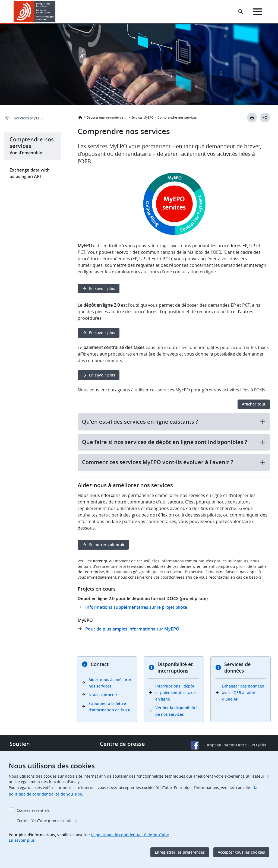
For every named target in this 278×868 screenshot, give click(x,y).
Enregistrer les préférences (180, 852)
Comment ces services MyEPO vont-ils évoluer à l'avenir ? (174, 462)
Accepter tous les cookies (241, 852)
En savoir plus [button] (102, 288)
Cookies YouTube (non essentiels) (47, 821)
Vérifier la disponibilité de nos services (176, 711)
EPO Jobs (258, 745)
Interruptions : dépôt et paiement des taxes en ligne (176, 693)
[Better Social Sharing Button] (265, 118)
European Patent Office (225, 745)
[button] (56, 12)
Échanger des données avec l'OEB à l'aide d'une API (243, 693)
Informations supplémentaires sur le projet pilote (136, 607)
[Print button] (252, 118)
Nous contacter (103, 695)
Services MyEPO (29, 118)
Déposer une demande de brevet (107, 117)
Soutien (20, 744)
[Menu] (258, 12)
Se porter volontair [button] (107, 545)
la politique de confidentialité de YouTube (130, 835)
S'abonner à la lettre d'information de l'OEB (109, 707)
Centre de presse (122, 744)
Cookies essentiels (33, 810)
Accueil (80, 118)
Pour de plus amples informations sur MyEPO (132, 629)
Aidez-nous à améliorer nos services (110, 683)
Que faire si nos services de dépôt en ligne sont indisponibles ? (174, 442)
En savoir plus (22, 840)
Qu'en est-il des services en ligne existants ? (174, 422)
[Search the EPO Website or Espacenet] (241, 12)
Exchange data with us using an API (30, 173)
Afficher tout (254, 404)
